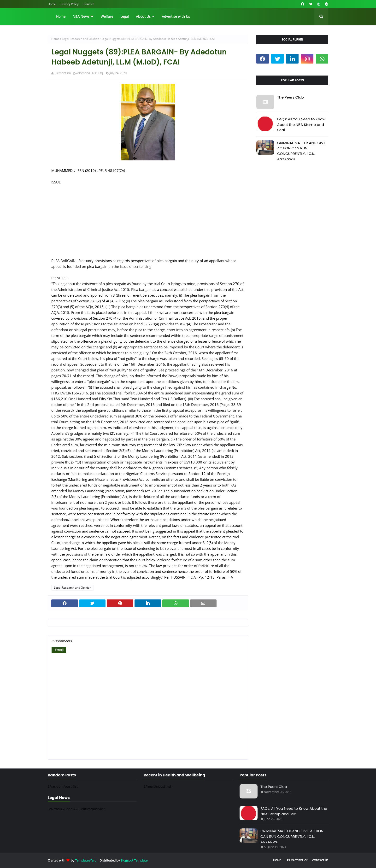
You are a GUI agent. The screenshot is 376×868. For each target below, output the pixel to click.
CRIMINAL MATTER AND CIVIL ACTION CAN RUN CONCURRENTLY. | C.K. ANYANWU (302, 151)
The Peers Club (291, 97)
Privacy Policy (70, 4)
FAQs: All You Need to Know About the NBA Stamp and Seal (301, 124)
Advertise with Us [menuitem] (176, 16)
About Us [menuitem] (143, 16)
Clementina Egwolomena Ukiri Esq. (79, 73)
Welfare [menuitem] (107, 16)
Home (52, 4)
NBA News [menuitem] (81, 16)
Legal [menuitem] (125, 16)
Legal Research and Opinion (80, 39)
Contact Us (320, 860)
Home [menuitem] (61, 16)
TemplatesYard (86, 860)
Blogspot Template (134, 860)
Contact (89, 4)
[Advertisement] (148, 218)
